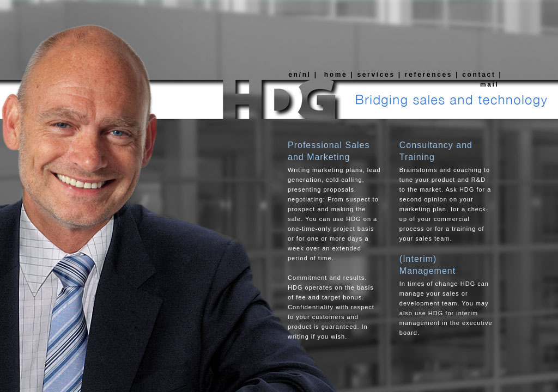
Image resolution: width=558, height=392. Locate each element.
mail (490, 84)
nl (308, 75)
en (292, 75)
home (334, 75)
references (429, 75)
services (376, 75)
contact (479, 75)
